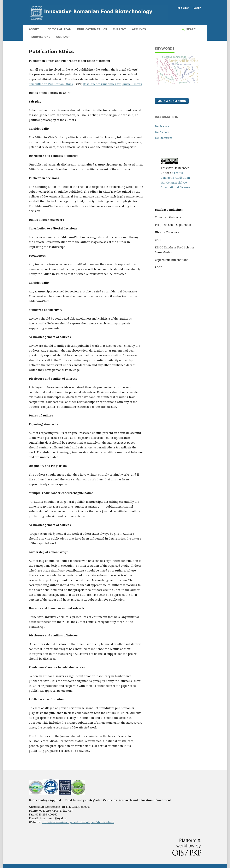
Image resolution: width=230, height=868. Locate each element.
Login (197, 8)
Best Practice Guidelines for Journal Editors (113, 84)
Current (119, 29)
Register (183, 8)
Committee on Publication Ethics (51, 84)
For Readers (162, 126)
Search (192, 29)
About (34, 29)
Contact (63, 37)
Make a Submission (172, 101)
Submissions (41, 37)
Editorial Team (59, 29)
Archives (139, 29)
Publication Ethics (92, 29)
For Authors (162, 132)
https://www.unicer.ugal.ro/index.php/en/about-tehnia (78, 822)
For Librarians (164, 138)
